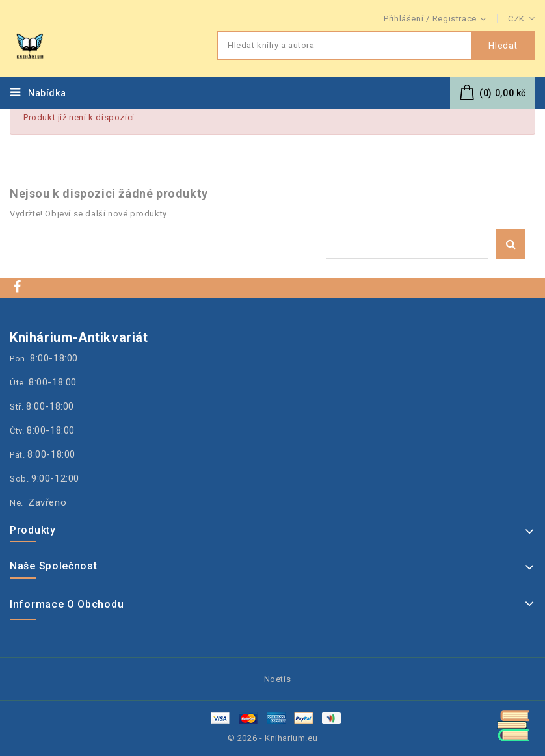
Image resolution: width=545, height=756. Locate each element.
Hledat (503, 46)
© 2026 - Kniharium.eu (273, 738)
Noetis (278, 679)
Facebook (19, 286)
